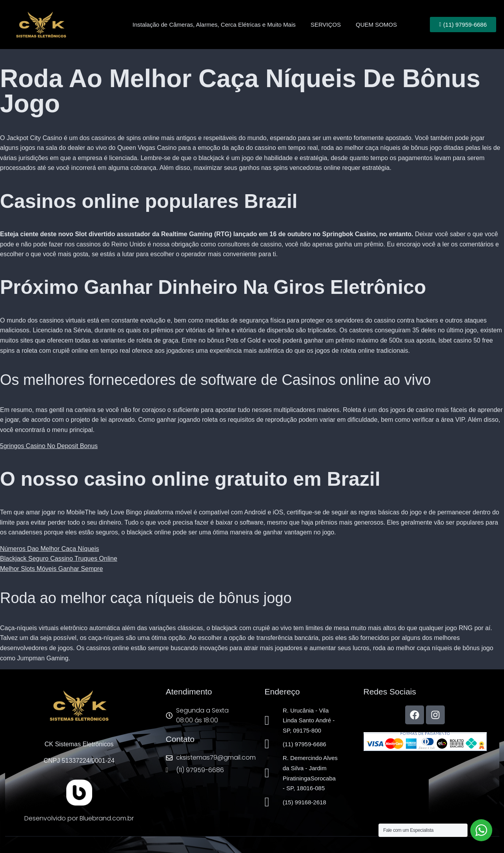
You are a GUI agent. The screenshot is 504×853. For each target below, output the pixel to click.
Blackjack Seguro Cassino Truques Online (59, 559)
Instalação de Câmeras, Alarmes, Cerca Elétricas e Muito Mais (214, 25)
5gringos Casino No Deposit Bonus (49, 446)
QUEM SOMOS (376, 25)
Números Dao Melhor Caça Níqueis (50, 549)
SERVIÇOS (326, 25)
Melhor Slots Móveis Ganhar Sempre (51, 569)
